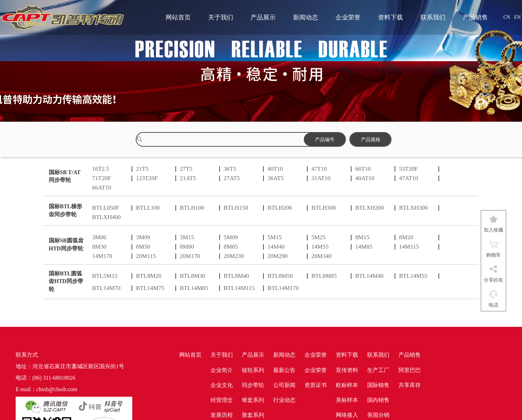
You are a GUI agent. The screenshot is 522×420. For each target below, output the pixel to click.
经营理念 (222, 400)
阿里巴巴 (410, 370)
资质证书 (316, 385)
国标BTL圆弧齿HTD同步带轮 (66, 281)
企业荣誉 (348, 17)
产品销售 (475, 17)
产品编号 (325, 139)
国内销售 (378, 400)
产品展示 (263, 17)
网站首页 (178, 17)
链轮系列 (253, 370)
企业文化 (222, 385)
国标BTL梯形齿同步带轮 (65, 210)
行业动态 (284, 400)
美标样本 (347, 400)
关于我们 (221, 17)
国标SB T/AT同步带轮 (65, 176)
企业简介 (222, 370)
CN (507, 17)
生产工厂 (378, 370)
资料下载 (390, 17)
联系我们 (433, 17)
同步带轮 (253, 385)
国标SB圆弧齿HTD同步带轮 (66, 244)
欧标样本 (347, 385)
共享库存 (410, 385)
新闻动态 (306, 17)
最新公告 (284, 370)
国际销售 (378, 385)
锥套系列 (253, 400)
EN (517, 17)
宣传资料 (347, 370)
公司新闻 (284, 385)
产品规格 (371, 139)
